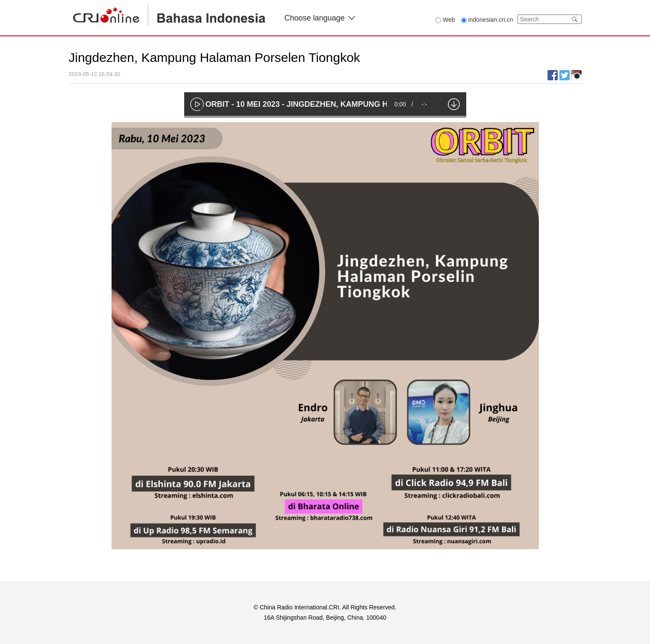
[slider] (325, 117)
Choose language (320, 18)
